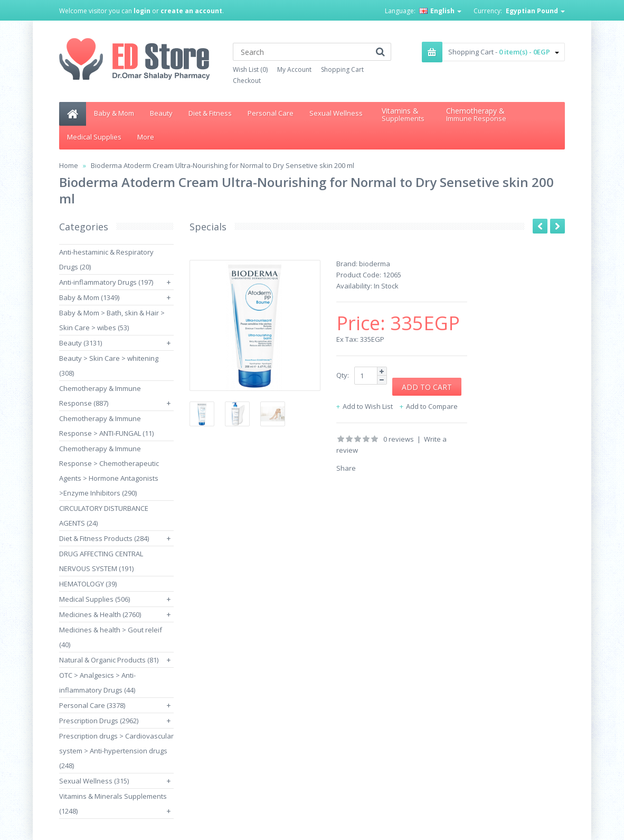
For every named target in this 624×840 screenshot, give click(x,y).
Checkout (247, 81)
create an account (191, 11)
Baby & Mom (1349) (89, 297)
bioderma (375, 264)
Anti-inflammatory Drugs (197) (106, 282)
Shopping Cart (342, 69)
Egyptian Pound (535, 11)
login (142, 11)
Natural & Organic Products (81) (109, 660)
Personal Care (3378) (92, 705)
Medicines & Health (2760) (100, 614)
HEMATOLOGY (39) (88, 584)
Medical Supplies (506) (94, 599)
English (440, 11)
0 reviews (399, 439)
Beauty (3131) (81, 343)
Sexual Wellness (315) (94, 781)
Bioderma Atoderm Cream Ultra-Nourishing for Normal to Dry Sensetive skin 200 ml (223, 165)
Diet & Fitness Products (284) (104, 538)
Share (346, 468)
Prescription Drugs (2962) (99, 721)
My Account (294, 69)
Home (69, 165)
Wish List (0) (250, 69)
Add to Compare (432, 406)
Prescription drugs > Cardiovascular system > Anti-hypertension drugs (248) (116, 751)
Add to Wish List (368, 406)
